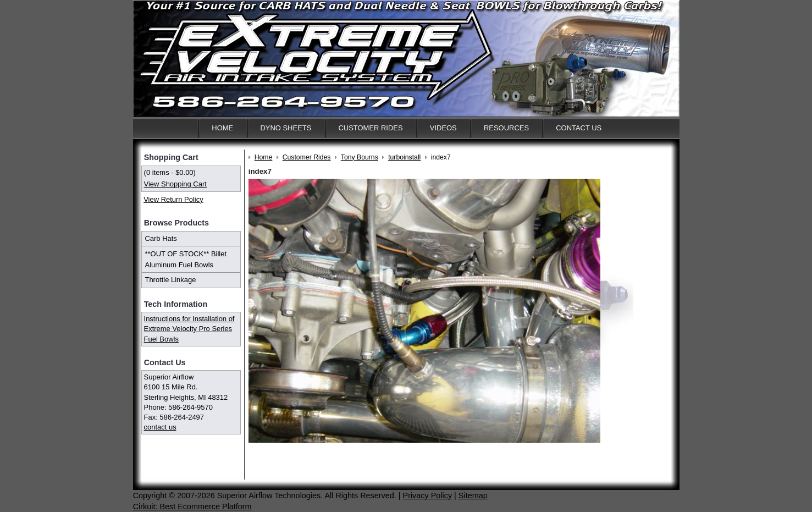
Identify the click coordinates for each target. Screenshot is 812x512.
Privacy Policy (428, 496)
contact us (160, 427)
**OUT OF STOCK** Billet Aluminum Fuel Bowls (186, 259)
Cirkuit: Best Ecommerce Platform (192, 507)
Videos (443, 128)
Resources (506, 128)
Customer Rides (371, 128)
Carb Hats (161, 238)
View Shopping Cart (175, 184)
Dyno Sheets (286, 128)
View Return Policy (173, 199)
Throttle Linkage (171, 280)
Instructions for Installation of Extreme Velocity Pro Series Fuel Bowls (189, 329)
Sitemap (473, 496)
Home (222, 128)
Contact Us (579, 128)
